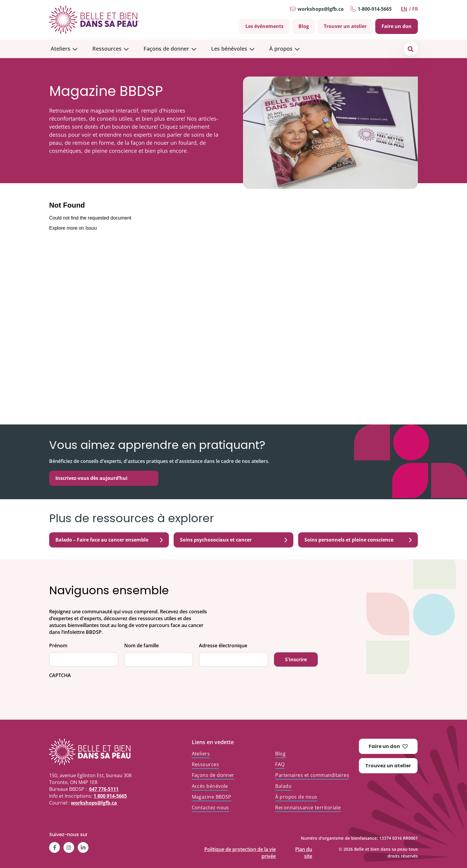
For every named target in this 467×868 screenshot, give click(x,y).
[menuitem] (64, 49)
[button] (411, 49)
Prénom (58, 646)
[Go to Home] (94, 20)
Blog (304, 26)
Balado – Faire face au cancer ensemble (109, 540)
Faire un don (397, 26)
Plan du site (304, 848)
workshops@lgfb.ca (321, 9)
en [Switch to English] (404, 9)
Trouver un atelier (345, 26)
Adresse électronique (223, 646)
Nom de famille (141, 646)
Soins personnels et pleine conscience (358, 540)
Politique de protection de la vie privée (240, 848)
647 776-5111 (104, 789)
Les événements (264, 26)
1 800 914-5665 (110, 796)
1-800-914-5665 (375, 9)
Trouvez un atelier (388, 766)
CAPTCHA (60, 675)
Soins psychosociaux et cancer (233, 540)
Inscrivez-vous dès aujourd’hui (91, 478)
